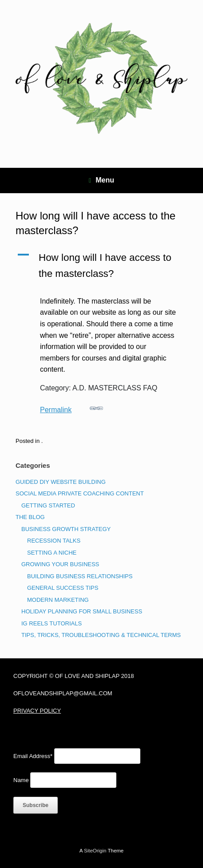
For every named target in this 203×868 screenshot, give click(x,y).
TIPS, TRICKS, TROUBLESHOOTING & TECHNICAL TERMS (101, 635)
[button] (101, 266)
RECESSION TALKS (54, 541)
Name (21, 780)
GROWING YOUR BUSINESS (60, 564)
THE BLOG (30, 517)
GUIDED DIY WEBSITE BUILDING (61, 482)
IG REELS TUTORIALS (52, 623)
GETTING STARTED (48, 505)
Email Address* (33, 756)
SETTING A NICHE (52, 553)
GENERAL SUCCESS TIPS (63, 588)
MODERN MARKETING (58, 600)
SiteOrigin (95, 851)
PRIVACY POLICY (37, 711)
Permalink (72, 408)
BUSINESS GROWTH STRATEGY (66, 529)
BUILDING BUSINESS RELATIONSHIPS (80, 576)
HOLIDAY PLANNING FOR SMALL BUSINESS (82, 611)
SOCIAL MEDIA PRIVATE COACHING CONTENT (80, 493)
